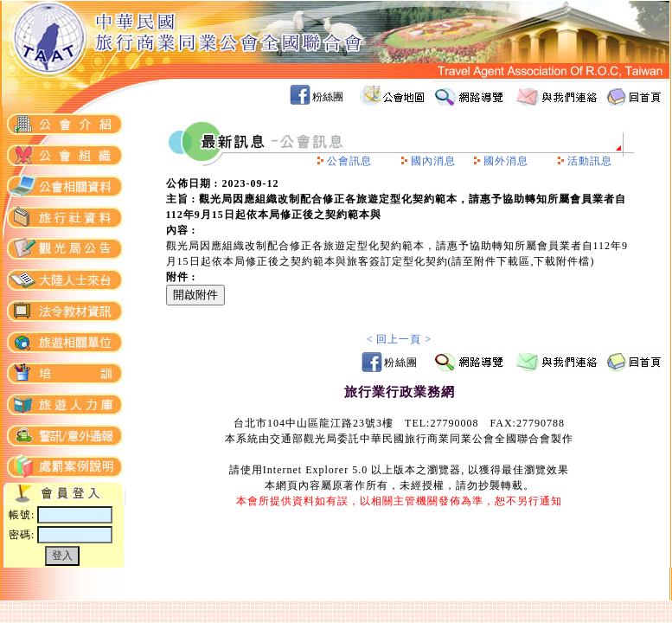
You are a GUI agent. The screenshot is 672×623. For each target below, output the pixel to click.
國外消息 (506, 161)
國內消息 (433, 161)
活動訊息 (590, 161)
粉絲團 (328, 97)
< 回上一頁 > (400, 339)
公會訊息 (349, 161)
